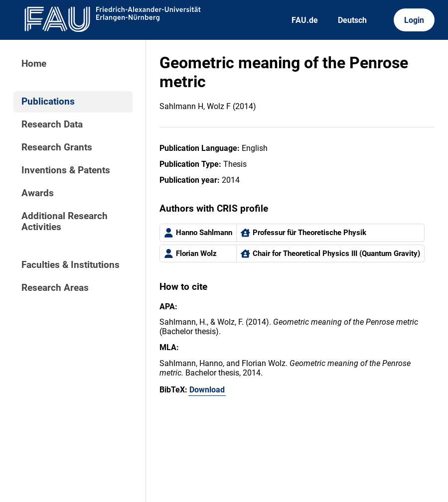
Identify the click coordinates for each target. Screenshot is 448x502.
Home (34, 64)
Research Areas (55, 288)
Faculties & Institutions (71, 265)
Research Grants (57, 147)
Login (414, 20)
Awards (38, 193)
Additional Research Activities (65, 222)
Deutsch (352, 20)
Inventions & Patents (66, 170)
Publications (48, 102)
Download (207, 390)
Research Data (52, 125)
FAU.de (305, 20)
